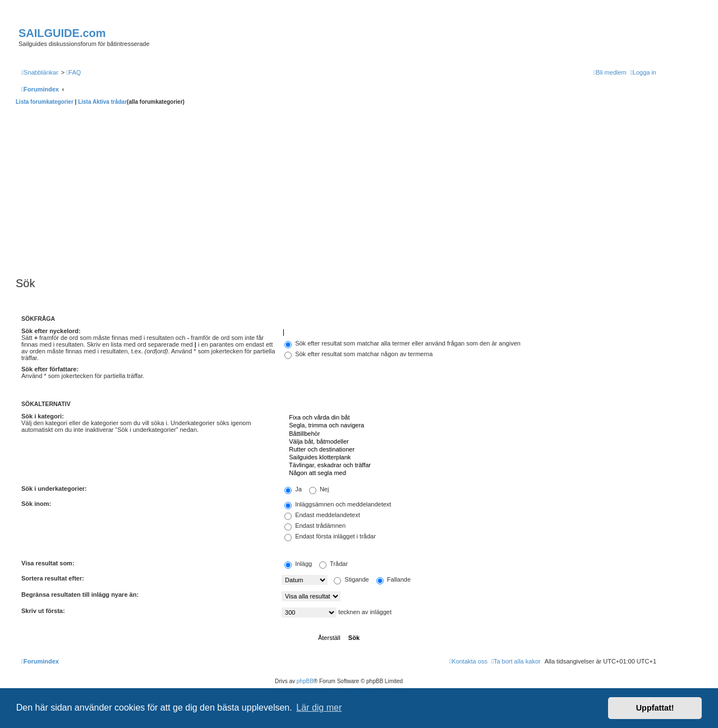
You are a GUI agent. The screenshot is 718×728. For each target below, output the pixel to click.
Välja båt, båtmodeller (469, 442)
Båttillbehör (469, 434)
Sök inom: (36, 504)
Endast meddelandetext (322, 515)
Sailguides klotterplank (469, 458)
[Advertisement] (339, 190)
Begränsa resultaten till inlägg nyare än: (80, 595)
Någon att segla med (469, 473)
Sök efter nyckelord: (51, 331)
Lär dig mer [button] (319, 708)
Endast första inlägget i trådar (330, 536)
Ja (293, 489)
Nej (319, 489)
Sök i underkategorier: (54, 489)
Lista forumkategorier (45, 102)
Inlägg (298, 564)
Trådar (333, 564)
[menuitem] (73, 72)
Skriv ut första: (43, 611)
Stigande (351, 579)
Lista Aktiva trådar (102, 102)
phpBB (305, 681)
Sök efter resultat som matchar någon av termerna (358, 354)
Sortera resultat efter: (53, 578)
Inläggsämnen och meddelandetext (338, 504)
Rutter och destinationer (469, 450)
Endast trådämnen (315, 526)
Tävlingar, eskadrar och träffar (469, 466)
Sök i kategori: (43, 416)
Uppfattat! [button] (655, 708)
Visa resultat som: (48, 563)
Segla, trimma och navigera (469, 426)
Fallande (393, 579)
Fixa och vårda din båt (469, 418)
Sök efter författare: (50, 369)
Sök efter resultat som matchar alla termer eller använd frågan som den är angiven (402, 343)
